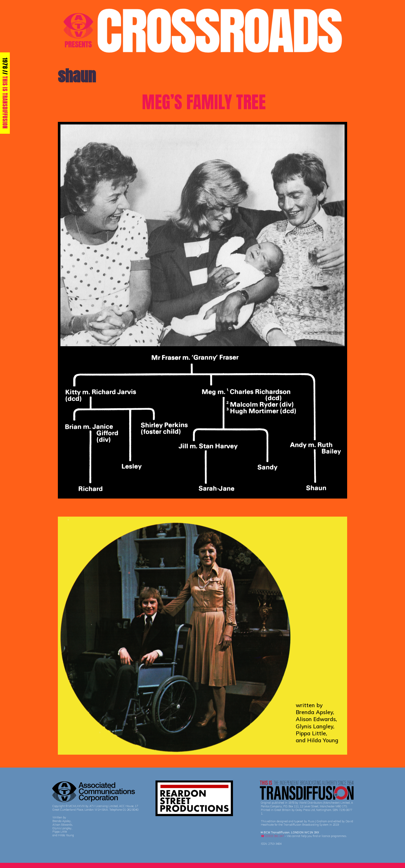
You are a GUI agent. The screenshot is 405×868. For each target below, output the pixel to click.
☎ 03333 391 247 (272, 836)
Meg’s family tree (204, 102)
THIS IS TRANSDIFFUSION (5, 102)
